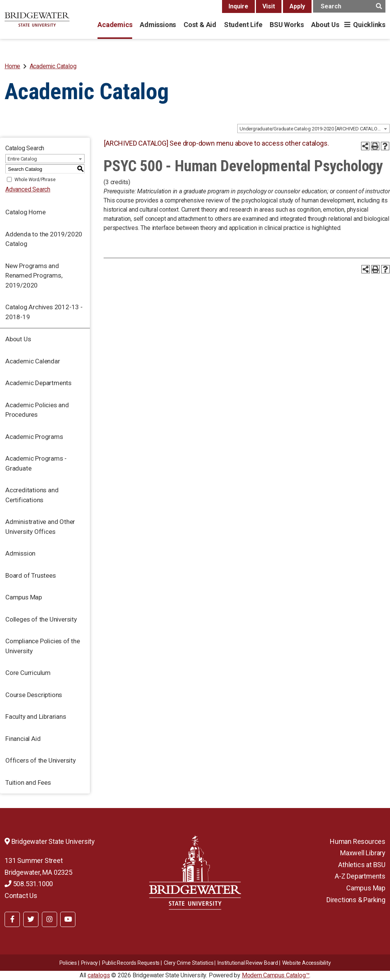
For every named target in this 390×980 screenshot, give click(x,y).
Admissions (158, 25)
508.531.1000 (29, 884)
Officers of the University (41, 760)
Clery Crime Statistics (189, 963)
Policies (68, 963)
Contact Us (21, 896)
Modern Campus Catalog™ (276, 975)
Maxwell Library (363, 853)
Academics (115, 25)
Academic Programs (34, 437)
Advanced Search (28, 189)
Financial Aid (23, 739)
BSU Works (287, 25)
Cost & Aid (200, 25)
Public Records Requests (131, 963)
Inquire (238, 6)
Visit (269, 6)
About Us (325, 25)
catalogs (99, 975)
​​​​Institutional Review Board (248, 963)
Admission (20, 553)
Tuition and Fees (28, 782)
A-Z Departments (360, 876)
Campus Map (24, 597)
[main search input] (349, 6)
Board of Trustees (31, 575)
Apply (297, 6)
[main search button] (379, 6)
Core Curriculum (28, 673)
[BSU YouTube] (68, 919)
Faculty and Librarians (36, 717)
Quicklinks (369, 25)
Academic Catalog (53, 66)
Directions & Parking (356, 900)
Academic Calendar (33, 361)
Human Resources (358, 841)
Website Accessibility (307, 963)
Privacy (90, 963)
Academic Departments (38, 383)
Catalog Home (26, 212)
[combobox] (313, 129)
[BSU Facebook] (12, 919)
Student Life (243, 25)
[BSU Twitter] (31, 919)
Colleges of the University (41, 619)
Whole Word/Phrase (35, 180)
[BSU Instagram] (50, 919)
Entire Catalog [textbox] (22, 159)
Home (12, 66)
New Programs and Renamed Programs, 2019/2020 (34, 276)
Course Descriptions (34, 695)
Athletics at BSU (362, 865)
